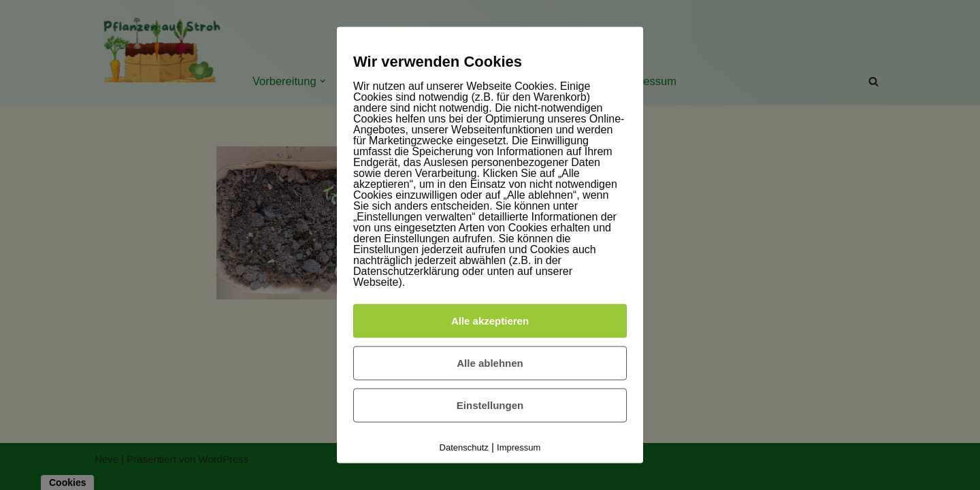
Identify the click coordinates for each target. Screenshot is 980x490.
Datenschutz (464, 447)
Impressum (519, 447)
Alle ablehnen (490, 362)
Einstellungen (490, 405)
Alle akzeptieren (490, 320)
